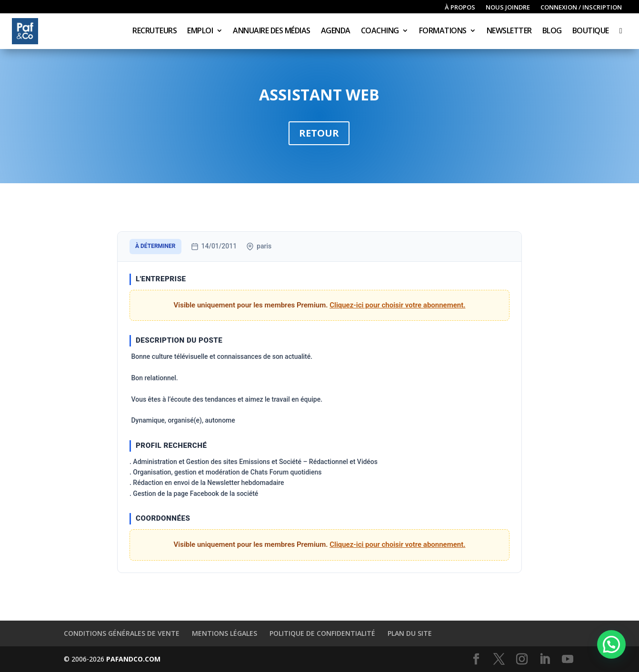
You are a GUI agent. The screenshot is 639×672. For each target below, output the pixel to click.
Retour (319, 133)
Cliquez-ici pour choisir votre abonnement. (397, 305)
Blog (552, 31)
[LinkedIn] (545, 659)
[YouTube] (568, 659)
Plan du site (410, 633)
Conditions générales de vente (122, 633)
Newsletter (509, 31)
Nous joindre (508, 8)
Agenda (336, 31)
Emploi (200, 31)
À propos (460, 8)
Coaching (380, 31)
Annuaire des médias (272, 31)
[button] (611, 644)
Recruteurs (155, 31)
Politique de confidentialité (322, 633)
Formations (443, 31)
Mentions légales (225, 633)
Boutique (591, 31)
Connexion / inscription (581, 8)
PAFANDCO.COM (133, 659)
